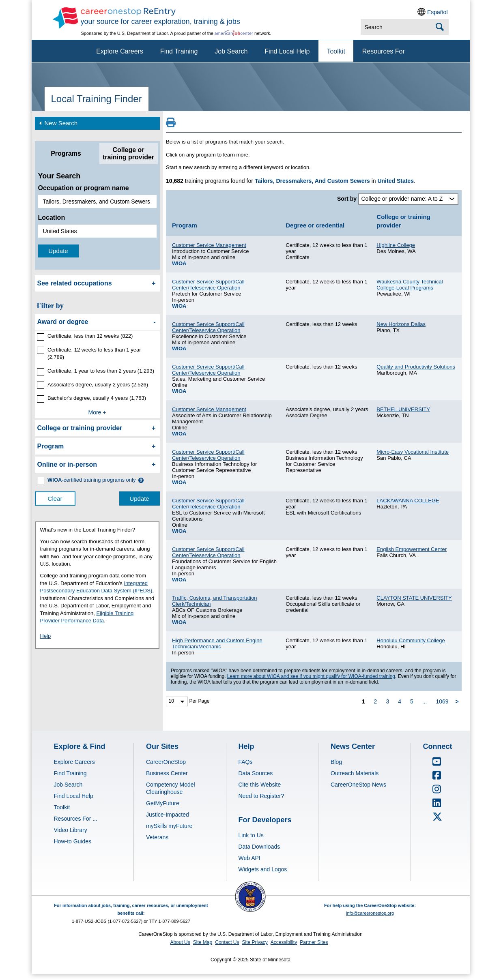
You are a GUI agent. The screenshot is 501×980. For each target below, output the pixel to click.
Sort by (347, 199)
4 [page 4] (400, 701)
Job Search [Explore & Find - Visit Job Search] (68, 785)
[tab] (66, 154)
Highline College (396, 245)
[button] (141, 480)
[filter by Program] (97, 446)
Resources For (384, 51)
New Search (58, 123)
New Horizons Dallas (401, 324)
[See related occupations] (97, 283)
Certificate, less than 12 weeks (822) (90, 336)
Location (52, 218)
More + (97, 412)
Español (438, 12)
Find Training (179, 51)
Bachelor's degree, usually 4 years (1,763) (97, 398)
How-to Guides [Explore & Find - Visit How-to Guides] (73, 841)
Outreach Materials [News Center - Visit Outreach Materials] (355, 773)
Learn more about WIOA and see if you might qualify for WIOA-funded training (311, 676)
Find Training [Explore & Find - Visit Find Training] (70, 773)
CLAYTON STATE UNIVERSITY (414, 598)
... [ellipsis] (425, 701)
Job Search (231, 51)
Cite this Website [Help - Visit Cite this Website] (260, 785)
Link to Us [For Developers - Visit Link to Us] (251, 835)
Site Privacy (255, 942)
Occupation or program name (84, 188)
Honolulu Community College (411, 640)
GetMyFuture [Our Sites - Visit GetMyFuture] (163, 803)
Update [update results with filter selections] (139, 499)
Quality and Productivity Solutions (416, 367)
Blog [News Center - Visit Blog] (336, 762)
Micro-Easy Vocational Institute (413, 452)
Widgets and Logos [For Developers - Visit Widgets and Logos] (263, 869)
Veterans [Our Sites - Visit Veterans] (157, 837)
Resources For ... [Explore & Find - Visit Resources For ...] (76, 819)
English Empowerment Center (412, 549)
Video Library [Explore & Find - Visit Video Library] (71, 830)
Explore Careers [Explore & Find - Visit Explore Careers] (74, 762)
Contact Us (227, 942)
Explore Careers (120, 51)
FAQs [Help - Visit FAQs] (246, 762)
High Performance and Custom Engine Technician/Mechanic (217, 643)
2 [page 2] (376, 701)
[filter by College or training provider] (97, 428)
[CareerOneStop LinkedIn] (437, 806)
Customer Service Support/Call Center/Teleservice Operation (208, 285)
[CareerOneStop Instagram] (437, 792)
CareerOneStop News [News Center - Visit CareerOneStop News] (358, 785)
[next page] (458, 701)
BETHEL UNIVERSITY (403, 409)
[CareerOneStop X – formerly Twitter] (437, 819)
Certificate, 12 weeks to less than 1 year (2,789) (94, 354)
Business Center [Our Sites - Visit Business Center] (167, 773)
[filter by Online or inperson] (97, 465)
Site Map (203, 942)
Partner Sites (314, 942)
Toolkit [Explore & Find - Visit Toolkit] (62, 807)
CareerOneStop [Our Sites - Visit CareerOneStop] (166, 762)
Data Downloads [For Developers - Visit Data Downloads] (259, 847)
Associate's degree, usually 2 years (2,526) (98, 385)
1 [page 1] (363, 701)
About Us (180, 942)
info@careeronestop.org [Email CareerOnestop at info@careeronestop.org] (370, 913)
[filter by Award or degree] (97, 322)
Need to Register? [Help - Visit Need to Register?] (261, 796)
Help (46, 636)
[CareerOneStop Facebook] (437, 778)
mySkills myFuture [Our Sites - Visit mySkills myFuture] (169, 826)
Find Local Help (287, 51)
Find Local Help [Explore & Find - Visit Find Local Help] (74, 796)
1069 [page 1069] (442, 701)
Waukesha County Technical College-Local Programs (410, 285)
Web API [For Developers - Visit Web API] (249, 858)
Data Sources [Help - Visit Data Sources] (256, 773)
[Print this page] (171, 125)
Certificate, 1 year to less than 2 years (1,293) (101, 371)
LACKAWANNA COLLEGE (408, 501)
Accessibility (284, 942)
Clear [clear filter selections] (55, 499)
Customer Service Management (209, 245)
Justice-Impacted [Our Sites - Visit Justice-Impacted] (168, 815)
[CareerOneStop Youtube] (437, 764)
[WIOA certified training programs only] (92, 480)
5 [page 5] (412, 701)
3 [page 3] (387, 701)
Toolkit (336, 51)
